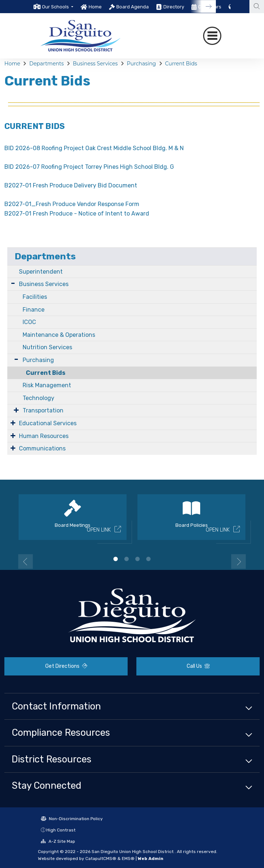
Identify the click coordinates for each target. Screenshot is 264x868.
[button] (58, 7)
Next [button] (238, 561)
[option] (53, 7)
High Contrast (61, 830)
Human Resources (44, 436)
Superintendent (41, 272)
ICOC (29, 322)
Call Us (198, 666)
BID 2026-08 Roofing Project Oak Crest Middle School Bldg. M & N (94, 148)
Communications (42, 448)
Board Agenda (133, 7)
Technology (38, 398)
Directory (174, 7)
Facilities (35, 297)
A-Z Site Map (58, 841)
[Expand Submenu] (13, 283)
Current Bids (181, 64)
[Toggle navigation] (212, 36)
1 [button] (116, 559)
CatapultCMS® (101, 859)
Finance (34, 310)
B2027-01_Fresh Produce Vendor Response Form (72, 204)
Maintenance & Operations (59, 335)
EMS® (128, 859)
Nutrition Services (47, 347)
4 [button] (148, 559)
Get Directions (66, 666)
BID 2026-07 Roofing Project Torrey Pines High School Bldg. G (89, 167)
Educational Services (48, 423)
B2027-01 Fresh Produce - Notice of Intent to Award (77, 214)
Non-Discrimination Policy (72, 819)
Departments (46, 64)
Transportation (43, 410)
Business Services (95, 64)
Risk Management (47, 385)
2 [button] (127, 559)
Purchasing (141, 64)
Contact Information (56, 706)
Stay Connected (46, 785)
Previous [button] (26, 561)
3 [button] (137, 559)
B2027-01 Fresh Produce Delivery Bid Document (71, 185)
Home (95, 7)
